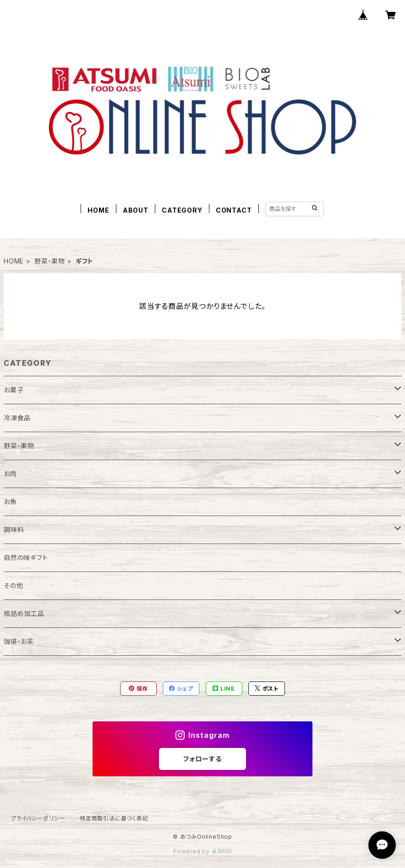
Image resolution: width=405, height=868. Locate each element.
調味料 (14, 530)
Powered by (202, 851)
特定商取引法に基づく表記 (114, 818)
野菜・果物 (50, 261)
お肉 (10, 474)
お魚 (10, 502)
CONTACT (234, 210)
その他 (13, 585)
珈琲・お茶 (19, 641)
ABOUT (136, 210)
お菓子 (14, 390)
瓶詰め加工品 (24, 613)
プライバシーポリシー (38, 818)
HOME (98, 210)
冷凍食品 (17, 418)
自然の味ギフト (26, 558)
